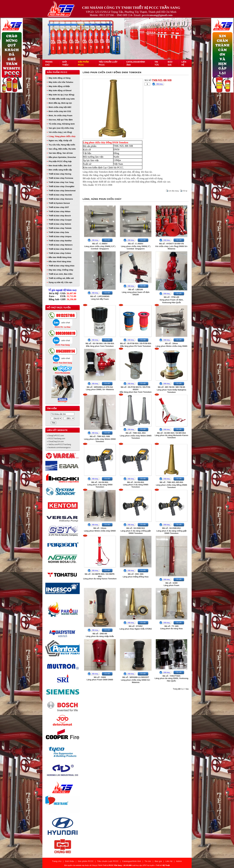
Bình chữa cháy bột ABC (60, 107)
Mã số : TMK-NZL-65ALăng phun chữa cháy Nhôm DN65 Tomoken (136, 435)
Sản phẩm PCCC (57, 72)
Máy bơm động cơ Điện (59, 86)
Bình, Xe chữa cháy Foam (61, 116)
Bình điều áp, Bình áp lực (60, 103)
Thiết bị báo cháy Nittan (60, 211)
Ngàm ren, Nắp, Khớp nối (60, 141)
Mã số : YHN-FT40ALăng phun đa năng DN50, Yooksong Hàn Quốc (171, 678)
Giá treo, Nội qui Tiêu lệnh (61, 120)
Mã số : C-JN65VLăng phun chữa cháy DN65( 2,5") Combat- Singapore (100, 246)
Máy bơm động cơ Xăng (60, 78)
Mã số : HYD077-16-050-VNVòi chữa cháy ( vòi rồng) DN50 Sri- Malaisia (171, 246)
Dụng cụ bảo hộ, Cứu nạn (60, 282)
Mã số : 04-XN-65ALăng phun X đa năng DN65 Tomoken (136, 485)
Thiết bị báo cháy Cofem (60, 253)
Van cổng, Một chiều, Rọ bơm (62, 149)
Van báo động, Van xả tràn (61, 153)
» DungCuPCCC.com (55, 436)
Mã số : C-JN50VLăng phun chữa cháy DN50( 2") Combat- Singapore (136, 246)
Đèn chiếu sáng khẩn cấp (60, 170)
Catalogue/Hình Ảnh (132, 861)
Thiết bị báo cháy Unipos (60, 236)
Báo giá (158, 861)
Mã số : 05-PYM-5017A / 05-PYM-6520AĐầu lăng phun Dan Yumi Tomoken (136, 390)
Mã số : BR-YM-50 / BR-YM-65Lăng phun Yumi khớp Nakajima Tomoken (171, 390)
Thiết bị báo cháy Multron (60, 249)
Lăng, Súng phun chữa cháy (62, 136)
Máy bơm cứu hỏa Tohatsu (61, 82)
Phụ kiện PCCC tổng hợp (60, 161)
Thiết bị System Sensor (59, 203)
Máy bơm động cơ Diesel (60, 90)
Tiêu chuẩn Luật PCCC (108, 861)
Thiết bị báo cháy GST (59, 207)
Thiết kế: (163, 865)
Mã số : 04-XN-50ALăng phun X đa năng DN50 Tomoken (100, 485)
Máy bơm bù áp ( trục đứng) (61, 95)
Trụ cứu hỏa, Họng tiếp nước (62, 145)
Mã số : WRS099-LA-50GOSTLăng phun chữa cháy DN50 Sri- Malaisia (136, 680)
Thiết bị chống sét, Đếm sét (61, 278)
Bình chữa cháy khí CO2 (60, 111)
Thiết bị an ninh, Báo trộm (61, 274)
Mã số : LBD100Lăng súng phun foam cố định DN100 (136, 292)
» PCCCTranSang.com (56, 439)
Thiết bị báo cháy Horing (60, 174)
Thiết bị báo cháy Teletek (60, 228)
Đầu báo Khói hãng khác (60, 262)
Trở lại (185, 191)
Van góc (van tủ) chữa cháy (61, 128)
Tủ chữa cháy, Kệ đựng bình (62, 124)
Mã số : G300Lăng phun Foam (172, 584)
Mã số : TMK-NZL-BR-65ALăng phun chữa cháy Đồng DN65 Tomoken (171, 485)
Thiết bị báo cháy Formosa (61, 178)
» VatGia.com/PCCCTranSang (59, 445)
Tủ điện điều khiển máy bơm (62, 99)
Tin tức (148, 861)
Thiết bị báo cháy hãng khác (62, 266)
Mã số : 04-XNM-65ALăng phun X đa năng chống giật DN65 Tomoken (171, 531)
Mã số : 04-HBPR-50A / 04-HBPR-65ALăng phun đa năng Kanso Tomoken (100, 576)
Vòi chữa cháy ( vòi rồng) (60, 132)
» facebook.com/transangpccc (59, 447)
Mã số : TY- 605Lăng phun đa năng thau (172, 627)
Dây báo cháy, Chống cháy (61, 270)
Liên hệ (169, 861)
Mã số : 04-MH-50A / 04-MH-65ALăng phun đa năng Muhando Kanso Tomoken (172, 435)
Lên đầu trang (174, 191)
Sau (187, 689)
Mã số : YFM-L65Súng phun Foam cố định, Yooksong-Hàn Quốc (171, 300)
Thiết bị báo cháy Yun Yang (61, 182)
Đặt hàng (159, 84)
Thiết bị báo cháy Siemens (61, 199)
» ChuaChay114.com (55, 442)
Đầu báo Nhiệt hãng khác (60, 257)
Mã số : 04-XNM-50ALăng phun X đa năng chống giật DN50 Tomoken (136, 531)
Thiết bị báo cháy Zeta (59, 232)
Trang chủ (57, 861)
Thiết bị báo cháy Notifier (60, 241)
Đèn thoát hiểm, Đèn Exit (60, 166)
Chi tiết (107, 240)
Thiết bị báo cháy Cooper (60, 220)
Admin (179, 861)
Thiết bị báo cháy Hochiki (60, 195)
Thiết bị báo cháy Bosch (60, 216)
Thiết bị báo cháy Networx (61, 245)
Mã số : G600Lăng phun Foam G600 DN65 (100, 678)
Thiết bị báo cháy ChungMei (61, 186)
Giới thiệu (70, 861)
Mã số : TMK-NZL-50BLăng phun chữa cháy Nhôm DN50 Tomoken (100, 439)
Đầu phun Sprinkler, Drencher (62, 157)
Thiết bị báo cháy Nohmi (60, 224)
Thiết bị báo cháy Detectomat (62, 191)
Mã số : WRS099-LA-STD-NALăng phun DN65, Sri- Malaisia (100, 388)
